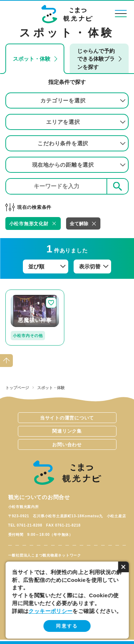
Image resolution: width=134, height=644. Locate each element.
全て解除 (79, 224)
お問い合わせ (67, 445)
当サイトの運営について (67, 418)
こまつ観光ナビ (67, 14)
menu (120, 13)
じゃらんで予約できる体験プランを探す (96, 59)
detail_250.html (25, 293)
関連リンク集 (67, 431)
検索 (118, 186)
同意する (67, 626)
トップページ (17, 388)
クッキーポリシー (51, 611)
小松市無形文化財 (29, 224)
